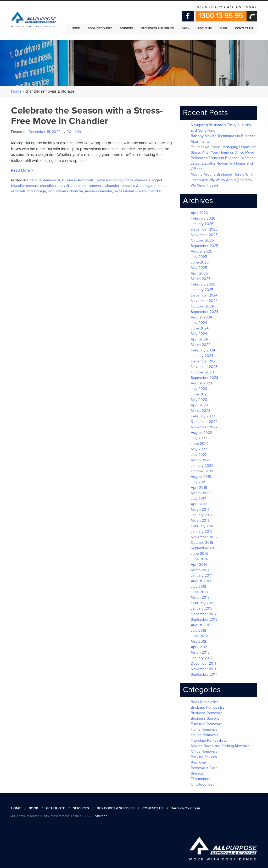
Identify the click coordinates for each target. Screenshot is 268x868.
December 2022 (204, 422)
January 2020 (202, 466)
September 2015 (204, 548)
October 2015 (202, 543)
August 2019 (201, 477)
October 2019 (202, 471)
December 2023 (204, 361)
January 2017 (202, 515)
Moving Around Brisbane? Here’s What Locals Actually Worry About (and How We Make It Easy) (222, 180)
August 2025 (201, 251)
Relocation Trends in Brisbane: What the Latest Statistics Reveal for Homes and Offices (223, 164)
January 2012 (202, 658)
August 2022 (201, 433)
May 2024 (199, 334)
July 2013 (199, 587)
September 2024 (205, 312)
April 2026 (199, 213)
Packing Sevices (204, 757)
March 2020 (201, 460)
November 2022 (204, 427)
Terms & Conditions (186, 808)
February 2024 (203, 350)
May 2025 (199, 268)
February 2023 (203, 416)
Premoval (198, 763)
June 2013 (199, 592)
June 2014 (199, 559)
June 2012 (199, 636)
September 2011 (204, 675)
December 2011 (203, 664)
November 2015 (204, 537)
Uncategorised (203, 785)
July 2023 (199, 389)
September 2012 (204, 620)
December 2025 (204, 229)
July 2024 (199, 323)
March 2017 (200, 510)
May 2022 (199, 449)
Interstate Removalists (209, 741)
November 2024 (204, 301)
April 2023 (199, 405)
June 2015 (199, 554)
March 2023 (201, 411)
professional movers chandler (138, 191)
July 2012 (199, 631)
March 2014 (200, 570)
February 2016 (203, 526)
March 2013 (200, 598)
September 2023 (205, 378)
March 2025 (201, 279)
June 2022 (200, 444)
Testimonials (201, 779)
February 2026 (203, 219)
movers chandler (99, 191)
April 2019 (199, 488)
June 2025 (200, 262)
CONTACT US (153, 808)
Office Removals (137, 180)
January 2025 (202, 290)
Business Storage (205, 719)
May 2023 (199, 400)
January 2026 (202, 224)
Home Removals (109, 180)
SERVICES (81, 808)
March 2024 (201, 345)
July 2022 (199, 438)
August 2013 (201, 581)
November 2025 (204, 235)
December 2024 (204, 295)
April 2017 (199, 504)
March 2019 (200, 493)
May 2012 (199, 642)
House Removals (205, 735)
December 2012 (204, 614)
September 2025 (205, 246)
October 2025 (202, 240)
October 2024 (202, 306)
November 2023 (204, 367)
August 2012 (201, 625)
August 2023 (201, 383)
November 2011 (203, 669)
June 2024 (200, 328)
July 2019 (199, 482)
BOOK (33, 808)
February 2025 (203, 284)
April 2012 (199, 647)
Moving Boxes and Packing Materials (220, 746)
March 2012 (200, 653)
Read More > (22, 170)
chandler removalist (56, 186)
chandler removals (88, 186)
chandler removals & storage (129, 186)
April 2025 (199, 273)
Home (16, 91)
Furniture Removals (207, 724)
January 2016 (202, 532)
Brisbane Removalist (44, 180)
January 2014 (202, 576)
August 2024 (201, 317)
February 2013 (203, 603)
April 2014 (199, 565)
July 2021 (199, 455)
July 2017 (198, 499)
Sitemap (101, 816)
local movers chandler (66, 191)
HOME (16, 808)
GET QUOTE (56, 808)
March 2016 (200, 521)
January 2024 (202, 356)
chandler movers (25, 186)
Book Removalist (204, 702)
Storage (197, 774)
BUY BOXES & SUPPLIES (116, 808)
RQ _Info (74, 132)
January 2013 (202, 609)
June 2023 (200, 394)
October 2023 (202, 372)
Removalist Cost (204, 768)
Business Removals (78, 180)
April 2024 (199, 339)
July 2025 (199, 257)
